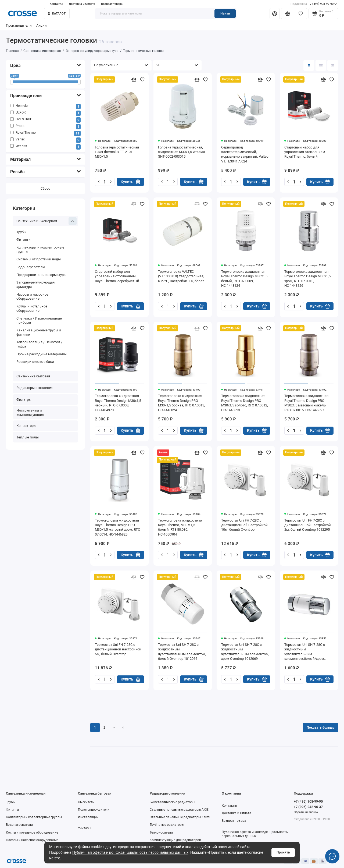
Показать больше (320, 728)
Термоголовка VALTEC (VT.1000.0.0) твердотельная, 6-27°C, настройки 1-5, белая (181, 276)
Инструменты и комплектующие (30, 412)
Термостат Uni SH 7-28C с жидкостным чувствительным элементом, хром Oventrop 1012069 (245, 652)
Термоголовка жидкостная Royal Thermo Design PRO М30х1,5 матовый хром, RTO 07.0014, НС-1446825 (118, 527)
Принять (283, 852)
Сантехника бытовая (33, 376)
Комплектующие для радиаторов (175, 840)
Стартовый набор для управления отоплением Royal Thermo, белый (305, 152)
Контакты (56, 4)
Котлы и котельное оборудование (32, 308)
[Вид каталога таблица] (333, 65)
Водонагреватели (31, 267)
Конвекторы (26, 426)
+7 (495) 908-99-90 (314, 4)
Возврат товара (112, 4)
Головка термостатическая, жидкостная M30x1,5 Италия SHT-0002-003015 (181, 152)
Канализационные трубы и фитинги (39, 332)
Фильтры (24, 400)
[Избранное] (301, 13)
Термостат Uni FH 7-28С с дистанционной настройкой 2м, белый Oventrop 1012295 (308, 525)
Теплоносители (161, 832)
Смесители (86, 802)
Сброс (45, 189)
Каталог (57, 14)
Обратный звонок (306, 812)
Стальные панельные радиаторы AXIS (179, 810)
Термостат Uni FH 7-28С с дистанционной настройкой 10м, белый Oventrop (244, 525)
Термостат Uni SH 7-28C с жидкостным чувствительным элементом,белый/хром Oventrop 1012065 (305, 652)
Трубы (21, 232)
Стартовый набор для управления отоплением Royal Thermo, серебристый (117, 276)
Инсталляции (88, 817)
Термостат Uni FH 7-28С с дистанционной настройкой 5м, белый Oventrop (118, 649)
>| (123, 728)
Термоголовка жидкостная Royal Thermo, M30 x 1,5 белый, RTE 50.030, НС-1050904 (180, 527)
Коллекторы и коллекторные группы (40, 249)
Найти (225, 13)
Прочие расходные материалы (42, 354)
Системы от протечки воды (39, 259)
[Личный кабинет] (275, 13)
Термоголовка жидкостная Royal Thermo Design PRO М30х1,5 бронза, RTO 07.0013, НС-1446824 (182, 403)
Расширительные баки (35, 362)
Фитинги (24, 240)
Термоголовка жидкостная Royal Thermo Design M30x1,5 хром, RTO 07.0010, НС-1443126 (307, 279)
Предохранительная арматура (41, 275)
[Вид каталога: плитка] (309, 65)
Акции (42, 25)
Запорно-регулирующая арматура (35, 284)
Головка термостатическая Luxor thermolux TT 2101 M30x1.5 (117, 152)
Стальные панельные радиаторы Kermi (180, 817)
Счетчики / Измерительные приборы (39, 320)
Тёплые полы (28, 437)
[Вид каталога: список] (321, 65)
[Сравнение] (288, 13)
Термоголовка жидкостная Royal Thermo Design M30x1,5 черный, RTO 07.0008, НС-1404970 (118, 403)
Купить (130, 182)
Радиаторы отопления (35, 388)
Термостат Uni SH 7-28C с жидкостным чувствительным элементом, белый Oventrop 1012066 (182, 652)
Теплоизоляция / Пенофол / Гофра (39, 344)
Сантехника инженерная (47, 221)
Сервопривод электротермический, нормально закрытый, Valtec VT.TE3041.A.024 (245, 154)
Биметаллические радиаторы (172, 802)
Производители (19, 25)
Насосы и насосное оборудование (32, 297)
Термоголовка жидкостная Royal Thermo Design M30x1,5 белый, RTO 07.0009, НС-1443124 (244, 279)
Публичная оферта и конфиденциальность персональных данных (130, 852)
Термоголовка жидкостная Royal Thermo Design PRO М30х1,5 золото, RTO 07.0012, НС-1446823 (245, 403)
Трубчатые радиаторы (167, 825)
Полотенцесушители (94, 810)
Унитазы (85, 828)
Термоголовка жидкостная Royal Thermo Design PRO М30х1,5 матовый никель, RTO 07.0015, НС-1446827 (306, 403)
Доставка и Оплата (82, 4)
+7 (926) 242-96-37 (308, 807)
